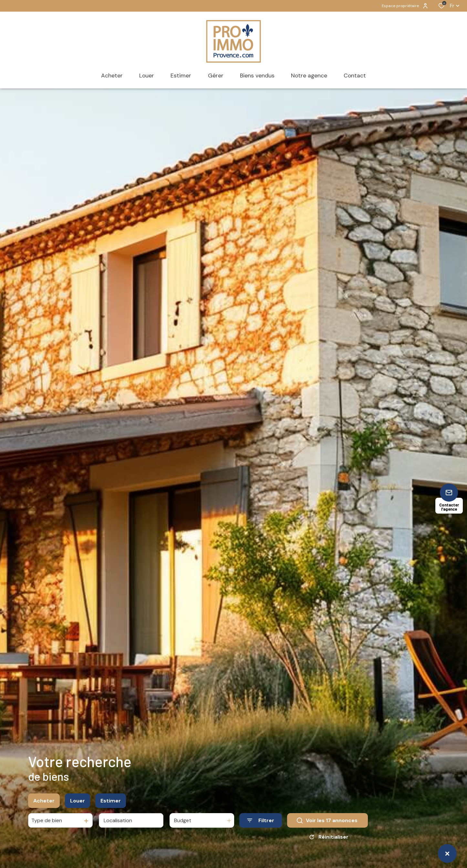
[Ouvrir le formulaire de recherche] (261, 823)
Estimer (111, 804)
